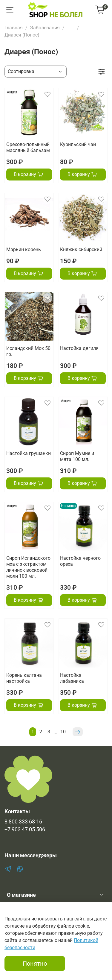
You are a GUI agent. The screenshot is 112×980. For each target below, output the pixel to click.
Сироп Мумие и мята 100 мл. (77, 456)
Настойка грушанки (29, 453)
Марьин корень (24, 249)
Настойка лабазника (72, 678)
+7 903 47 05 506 (25, 829)
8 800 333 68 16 (23, 822)
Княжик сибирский (81, 249)
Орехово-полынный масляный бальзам (28, 147)
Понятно (35, 964)
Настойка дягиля (79, 348)
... (71, 28)
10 (63, 732)
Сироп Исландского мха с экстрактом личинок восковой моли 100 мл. (28, 567)
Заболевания (45, 28)
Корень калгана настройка (24, 678)
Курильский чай (78, 144)
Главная (14, 28)
